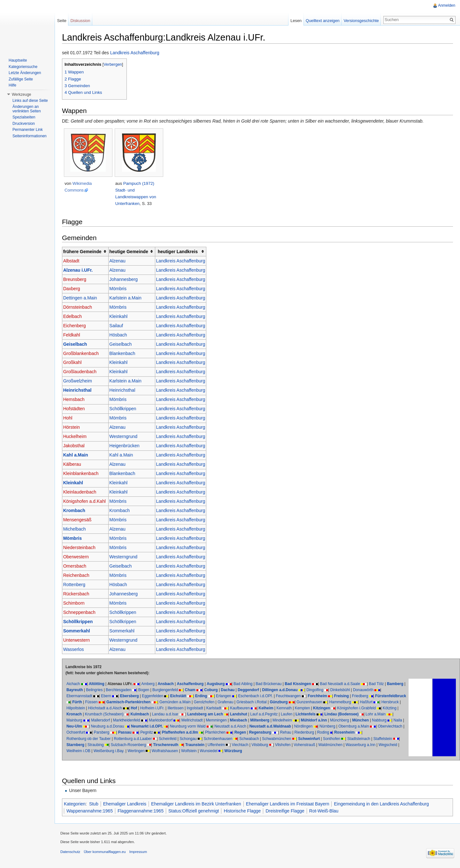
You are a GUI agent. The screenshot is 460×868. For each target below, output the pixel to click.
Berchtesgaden (140, 690)
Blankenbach (124, 354)
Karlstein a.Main (127, 298)
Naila (136, 727)
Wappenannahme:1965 (92, 811)
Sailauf (118, 326)
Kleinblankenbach (83, 474)
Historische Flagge (245, 811)
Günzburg (313, 702)
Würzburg (290, 751)
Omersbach (77, 566)
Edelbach (75, 317)
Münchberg (78, 727)
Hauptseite (18, 60)
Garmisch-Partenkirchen (163, 702)
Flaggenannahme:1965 (143, 811)
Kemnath (328, 708)
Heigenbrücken (126, 446)
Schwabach (298, 739)
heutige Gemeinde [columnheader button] (131, 252)
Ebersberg (132, 696)
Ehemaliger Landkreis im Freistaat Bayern (290, 804)
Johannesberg (126, 280)
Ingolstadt (239, 708)
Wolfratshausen (222, 751)
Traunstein (251, 745)
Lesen (295, 21)
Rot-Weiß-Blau (326, 811)
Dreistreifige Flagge (287, 811)
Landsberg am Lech (270, 715)
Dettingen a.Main (82, 298)
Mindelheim (341, 721)
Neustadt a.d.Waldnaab (348, 727)
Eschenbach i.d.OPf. (257, 696)
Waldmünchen (387, 745)
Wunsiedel (266, 751)
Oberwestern (78, 557)
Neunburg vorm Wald (265, 727)
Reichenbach (79, 576)
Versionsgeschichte (360, 21)
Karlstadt (258, 708)
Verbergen (115, 65)
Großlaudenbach (82, 372)
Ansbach (168, 684)
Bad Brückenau (271, 684)
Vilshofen (339, 745)
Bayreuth (96, 690)
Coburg (233, 690)
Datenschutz (73, 854)
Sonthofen (380, 739)
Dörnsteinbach (80, 307)
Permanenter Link (28, 130)
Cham (212, 690)
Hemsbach (76, 400)
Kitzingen (366, 708)
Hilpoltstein (120, 708)
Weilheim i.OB (135, 751)
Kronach (139, 715)
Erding (203, 696)
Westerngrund (126, 437)
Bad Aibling (245, 684)
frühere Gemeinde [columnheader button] (85, 252)
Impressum (140, 854)
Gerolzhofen (238, 702)
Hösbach (120, 335)
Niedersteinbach (82, 548)
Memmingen (275, 721)
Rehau (374, 733)
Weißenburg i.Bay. (166, 751)
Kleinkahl (121, 317)
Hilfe (12, 85)
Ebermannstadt (82, 696)
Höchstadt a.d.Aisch (149, 708)
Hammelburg (374, 702)
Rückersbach (79, 594)
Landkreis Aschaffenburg (137, 53)
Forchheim (320, 696)
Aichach (75, 684)
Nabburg (118, 727)
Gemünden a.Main (210, 702)
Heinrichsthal (80, 391)
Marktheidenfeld (185, 721)
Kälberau (74, 465)
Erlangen (226, 696)
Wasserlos (76, 650)
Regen (328, 733)
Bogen (165, 690)
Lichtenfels (370, 715)
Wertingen (193, 751)
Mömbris (120, 289)
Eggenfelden (155, 696)
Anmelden (446, 5)
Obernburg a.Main (103, 733)
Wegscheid (111, 751)
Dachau (250, 690)
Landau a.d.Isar (230, 715)
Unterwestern (79, 640)
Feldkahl (74, 335)
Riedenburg (392, 733)
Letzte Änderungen (25, 73)
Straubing (152, 745)
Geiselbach (77, 344)
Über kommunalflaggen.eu (107, 854)
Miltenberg (318, 721)
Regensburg (348, 733)
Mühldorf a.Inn (373, 721)
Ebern (108, 696)
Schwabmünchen (325, 739)
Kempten (347, 708)
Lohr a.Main (106, 721)
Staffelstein (104, 745)
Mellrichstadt (251, 721)
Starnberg (131, 745)
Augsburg (218, 684)
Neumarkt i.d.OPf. (224, 727)
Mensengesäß (80, 520)
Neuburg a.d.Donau (185, 727)
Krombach (77, 511)
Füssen (126, 702)
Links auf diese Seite (30, 101)
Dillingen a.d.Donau (302, 690)
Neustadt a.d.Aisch (308, 727)
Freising (344, 696)
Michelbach (77, 529)
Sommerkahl (79, 631)
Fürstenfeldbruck (84, 702)
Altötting (99, 684)
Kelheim (310, 708)
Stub (96, 804)
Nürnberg (77, 733)
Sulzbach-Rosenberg (184, 745)
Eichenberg (77, 326)
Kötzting (121, 715)
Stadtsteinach (80, 745)
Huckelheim (77, 437)
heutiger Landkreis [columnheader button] (180, 252)
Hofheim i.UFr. (196, 708)
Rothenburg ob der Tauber (137, 739)
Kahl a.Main (78, 456)
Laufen (351, 715)
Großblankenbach (83, 354)
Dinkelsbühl (362, 690)
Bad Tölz (379, 684)
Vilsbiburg (316, 745)
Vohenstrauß (360, 745)
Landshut (303, 715)
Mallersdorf (159, 721)
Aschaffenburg (193, 684)
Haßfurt (75, 708)
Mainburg (133, 721)
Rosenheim (96, 739)
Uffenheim (272, 745)
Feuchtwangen (291, 696)
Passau (213, 733)
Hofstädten (76, 409)
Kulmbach (204, 715)
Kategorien (77, 804)
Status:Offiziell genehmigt (196, 811)
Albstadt (74, 261)
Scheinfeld (216, 739)
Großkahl (75, 363)
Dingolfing (337, 690)
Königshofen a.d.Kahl (87, 502)
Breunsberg (77, 280)
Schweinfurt (358, 739)
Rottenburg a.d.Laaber (182, 739)
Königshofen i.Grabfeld (88, 715)
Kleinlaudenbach (82, 492)
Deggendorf (270, 690)
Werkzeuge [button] (21, 94)
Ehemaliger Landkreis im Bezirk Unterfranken (198, 804)
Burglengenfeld (187, 690)
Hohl (70, 419)
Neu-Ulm (152, 727)
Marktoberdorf (219, 721)
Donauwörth (385, 690)
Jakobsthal (76, 446)
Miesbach (297, 721)
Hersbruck (99, 708)
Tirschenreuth (222, 745)
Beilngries (116, 690)
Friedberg (362, 696)
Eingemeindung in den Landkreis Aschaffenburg (384, 804)
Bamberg (77, 690)
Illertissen (220, 708)
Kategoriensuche (23, 67)
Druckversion (24, 124)
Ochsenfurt (164, 733)
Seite (63, 21)
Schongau (237, 739)
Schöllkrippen (125, 409)
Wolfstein (246, 751)
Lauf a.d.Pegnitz (329, 715)
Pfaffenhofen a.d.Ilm (268, 733)
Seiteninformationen (30, 136)
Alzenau (120, 261)
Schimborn (76, 603)
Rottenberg (77, 585)
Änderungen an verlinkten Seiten (27, 109)
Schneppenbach (82, 613)
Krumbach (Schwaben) (169, 715)
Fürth (111, 702)
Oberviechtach (139, 733)
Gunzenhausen (344, 702)
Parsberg (190, 733)
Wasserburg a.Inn (84, 751)
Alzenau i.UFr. (80, 270)
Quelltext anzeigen (322, 21)
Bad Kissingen (300, 684)
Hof (178, 708)
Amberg (150, 684)
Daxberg (74, 289)
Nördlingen (381, 727)
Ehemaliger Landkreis (127, 804)
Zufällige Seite (21, 79)
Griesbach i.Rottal (286, 702)
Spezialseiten (24, 117)
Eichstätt (180, 696)
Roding (75, 739)
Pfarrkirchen (303, 733)
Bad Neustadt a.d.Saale (342, 684)
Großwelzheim (80, 381)
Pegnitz (235, 733)
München (99, 727)
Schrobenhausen (267, 739)
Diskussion (82, 21)
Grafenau (260, 702)
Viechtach (296, 745)
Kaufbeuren (284, 708)
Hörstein (74, 428)
